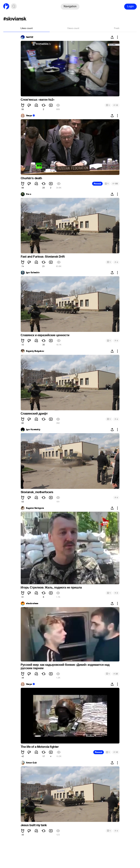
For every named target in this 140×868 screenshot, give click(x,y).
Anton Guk (31, 763)
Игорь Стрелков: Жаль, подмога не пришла (51, 588)
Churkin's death (31, 178)
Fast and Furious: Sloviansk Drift (43, 257)
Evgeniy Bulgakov (35, 351)
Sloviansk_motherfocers (37, 492)
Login (130, 6)
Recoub (97, 184)
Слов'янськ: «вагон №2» (38, 100)
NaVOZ (30, 37)
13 (116, 105)
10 (116, 752)
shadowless (32, 603)
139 (115, 184)
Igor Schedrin (33, 273)
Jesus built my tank (34, 825)
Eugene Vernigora (35, 508)
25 (116, 674)
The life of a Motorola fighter (40, 747)
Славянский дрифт (34, 414)
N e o (29, 194)
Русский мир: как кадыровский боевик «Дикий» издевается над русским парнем (65, 667)
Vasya (29, 116)
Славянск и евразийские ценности (45, 335)
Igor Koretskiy (33, 430)
